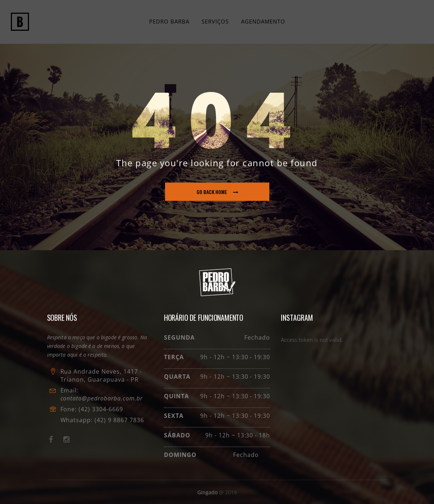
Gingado (208, 492)
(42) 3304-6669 (101, 409)
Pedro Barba (169, 21)
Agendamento (263, 21)
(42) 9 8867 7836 (118, 420)
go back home (217, 192)
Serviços (215, 21)
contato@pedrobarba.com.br (102, 398)
